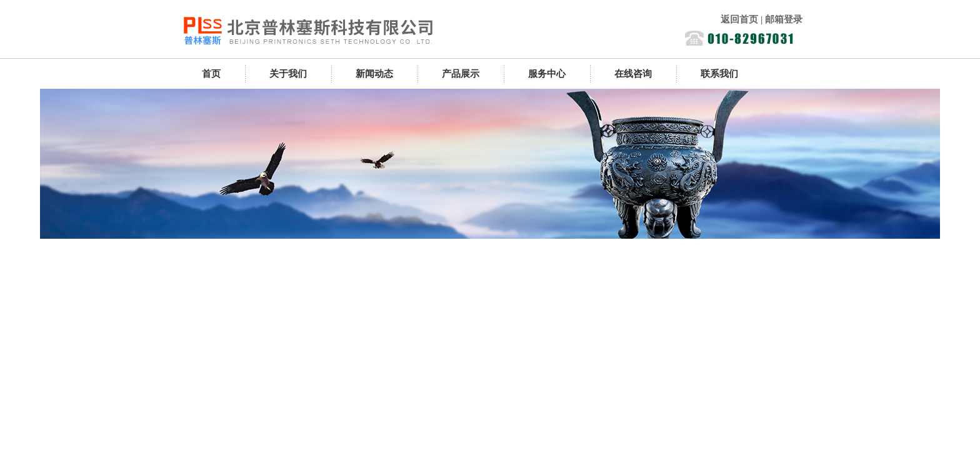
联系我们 (719, 74)
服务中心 (547, 74)
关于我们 (288, 74)
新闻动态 (374, 74)
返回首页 (739, 19)
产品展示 (461, 74)
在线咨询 (633, 74)
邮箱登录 (784, 19)
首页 (211, 74)
